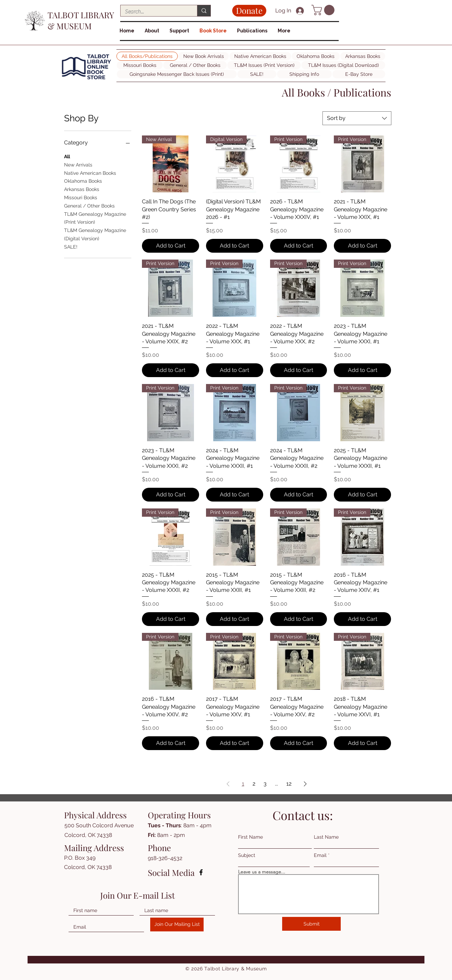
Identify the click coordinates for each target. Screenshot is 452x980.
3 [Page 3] (265, 784)
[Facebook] (201, 872)
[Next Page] (305, 784)
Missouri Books (81, 197)
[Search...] (154, 12)
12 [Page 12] (289, 784)
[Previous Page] (228, 784)
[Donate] (249, 11)
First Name (250, 837)
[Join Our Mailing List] (177, 925)
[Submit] (311, 924)
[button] (324, 10)
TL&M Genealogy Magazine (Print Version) (95, 218)
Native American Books (90, 173)
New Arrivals (78, 164)
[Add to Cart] (171, 246)
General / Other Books (89, 205)
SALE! (71, 246)
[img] (86, 79)
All (67, 156)
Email (320, 855)
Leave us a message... (262, 872)
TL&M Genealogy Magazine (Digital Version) (95, 234)
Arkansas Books (82, 189)
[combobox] (357, 118)
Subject (247, 855)
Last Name (326, 837)
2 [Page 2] (254, 784)
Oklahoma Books (83, 180)
